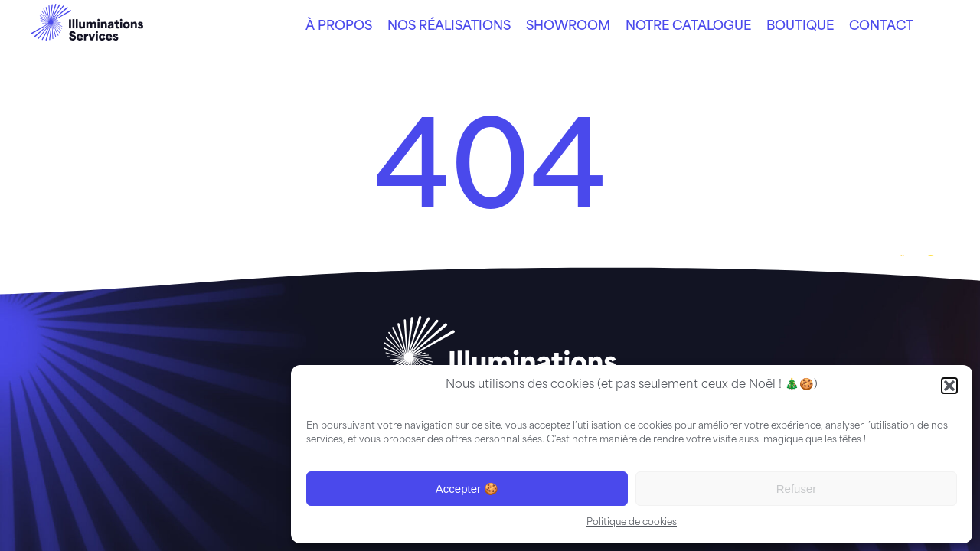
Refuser (797, 489)
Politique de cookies (632, 523)
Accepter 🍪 (467, 489)
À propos (339, 27)
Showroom (568, 27)
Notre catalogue (688, 27)
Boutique (800, 27)
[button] (949, 386)
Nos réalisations (449, 27)
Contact (881, 27)
